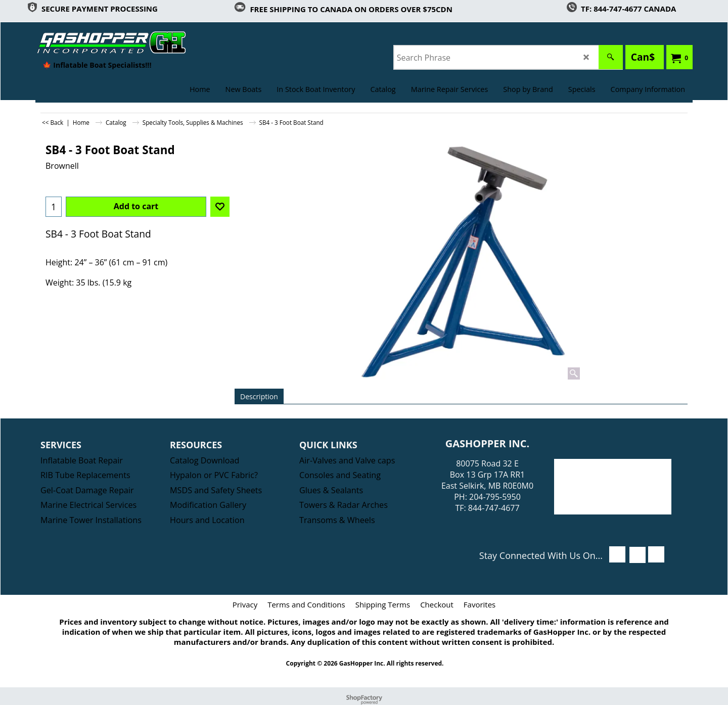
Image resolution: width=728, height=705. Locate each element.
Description (259, 396)
